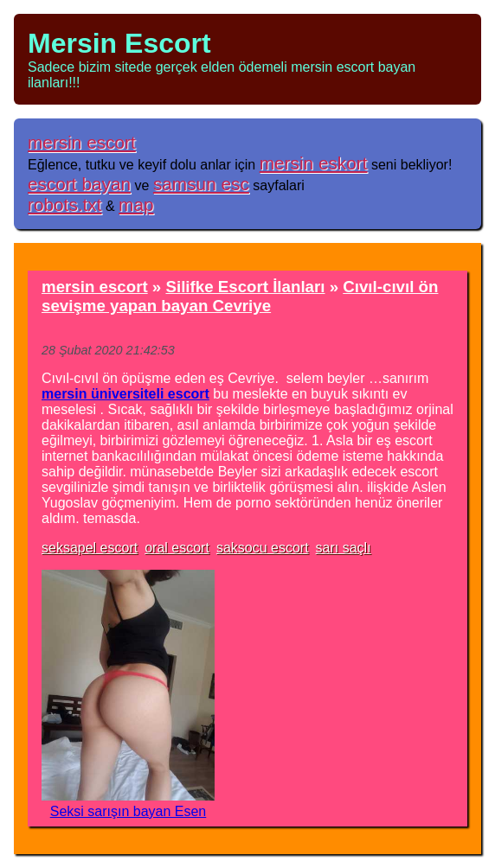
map (136, 204)
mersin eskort (314, 163)
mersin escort (82, 142)
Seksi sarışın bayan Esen (129, 811)
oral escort (177, 548)
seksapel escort (90, 548)
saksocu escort (263, 548)
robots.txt (65, 204)
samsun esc (201, 184)
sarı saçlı (344, 548)
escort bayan (79, 184)
